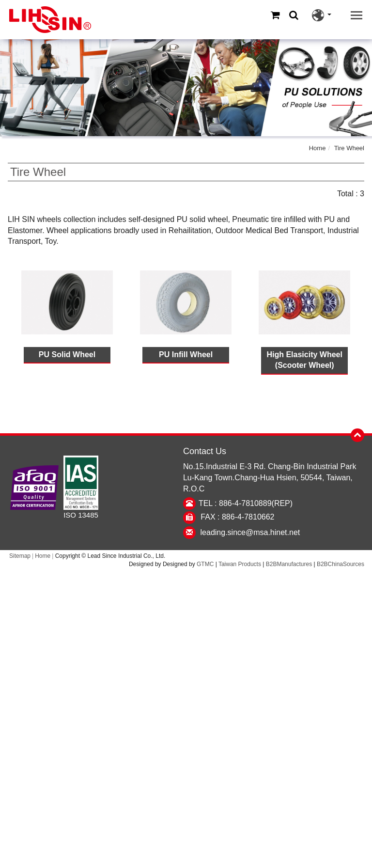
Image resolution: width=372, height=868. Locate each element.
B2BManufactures (289, 564)
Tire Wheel (349, 148)
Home (318, 148)
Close (186, 576)
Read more (144, 686)
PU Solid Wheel (67, 355)
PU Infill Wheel (186, 355)
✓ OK (320, 862)
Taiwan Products (240, 564)
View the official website (210, 686)
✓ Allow (186, 598)
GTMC (205, 564)
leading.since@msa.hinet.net (250, 532)
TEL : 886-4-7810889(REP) (246, 503)
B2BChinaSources (341, 564)
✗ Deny (186, 609)
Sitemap (20, 556)
